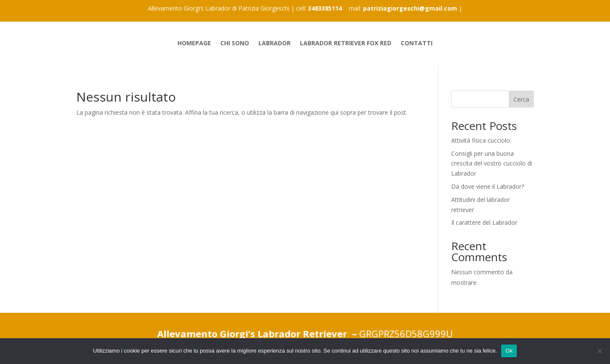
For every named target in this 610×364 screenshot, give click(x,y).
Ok (509, 351)
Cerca (521, 99)
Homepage (194, 44)
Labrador (274, 44)
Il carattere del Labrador (484, 222)
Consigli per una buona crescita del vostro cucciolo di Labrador (492, 164)
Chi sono (235, 44)
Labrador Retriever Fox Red (346, 44)
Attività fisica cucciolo (481, 140)
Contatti (417, 44)
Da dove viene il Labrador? (488, 186)
